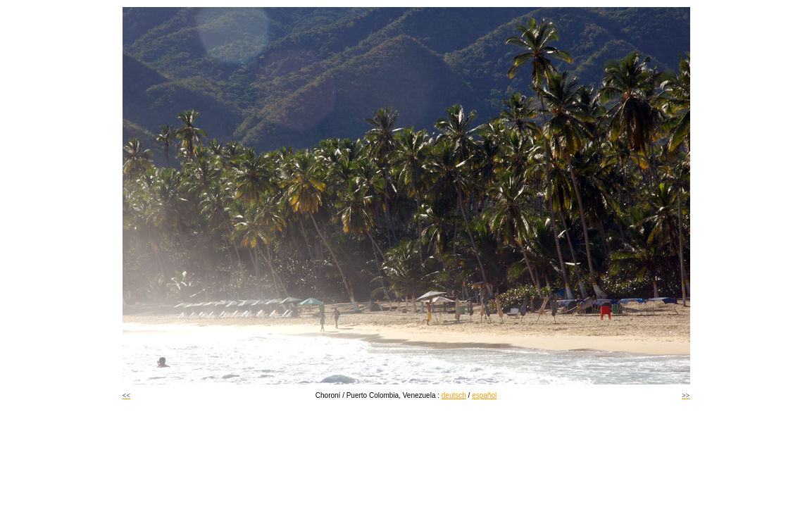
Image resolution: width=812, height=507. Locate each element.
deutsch (454, 395)
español (484, 395)
